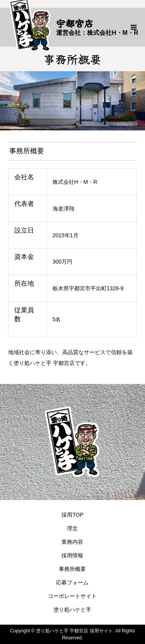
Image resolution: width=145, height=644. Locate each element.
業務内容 (72, 542)
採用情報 (72, 555)
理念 (72, 528)
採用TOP (72, 515)
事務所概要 (72, 569)
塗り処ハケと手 (72, 610)
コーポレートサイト (72, 596)
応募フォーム (72, 582)
